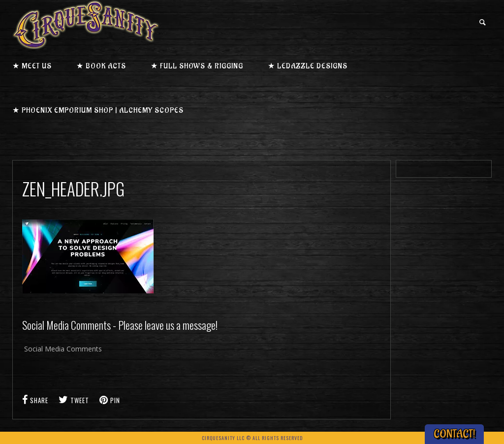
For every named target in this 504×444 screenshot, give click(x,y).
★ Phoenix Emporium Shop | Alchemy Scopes (98, 111)
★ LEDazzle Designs (308, 66)
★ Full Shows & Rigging (197, 66)
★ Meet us (32, 66)
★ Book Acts (101, 66)
